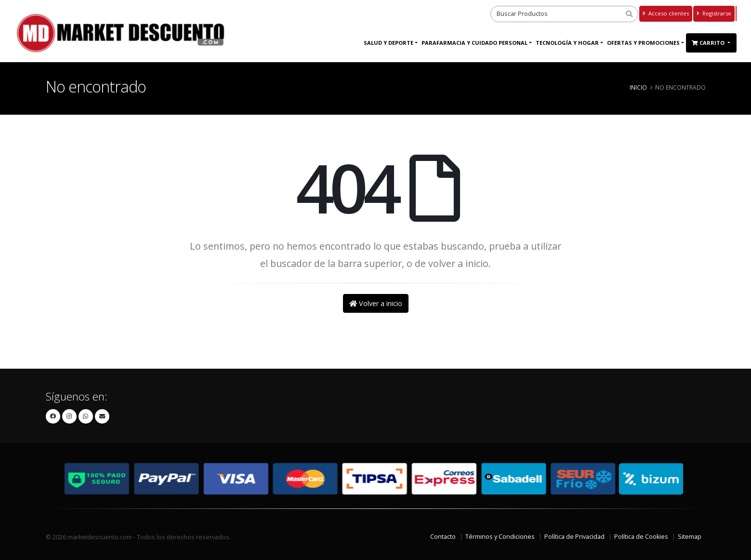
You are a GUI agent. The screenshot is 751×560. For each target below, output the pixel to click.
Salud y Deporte (389, 43)
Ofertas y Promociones (643, 43)
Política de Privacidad (574, 537)
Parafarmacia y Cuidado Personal (474, 43)
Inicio (638, 87)
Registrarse (714, 13)
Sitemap (690, 537)
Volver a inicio (376, 303)
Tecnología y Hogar (567, 43)
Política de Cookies (641, 537)
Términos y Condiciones (500, 537)
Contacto (443, 537)
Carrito (709, 43)
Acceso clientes (666, 13)
